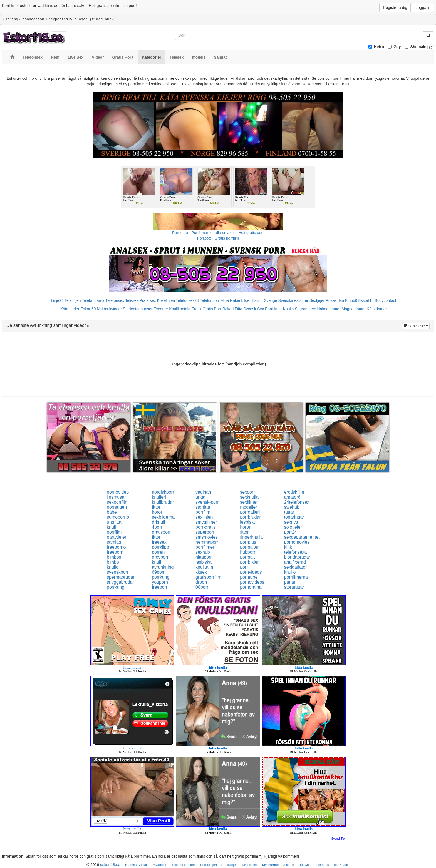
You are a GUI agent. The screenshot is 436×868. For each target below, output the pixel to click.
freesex (159, 542)
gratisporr (161, 532)
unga (200, 497)
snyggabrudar (120, 582)
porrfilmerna (296, 577)
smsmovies (207, 537)
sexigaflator (296, 567)
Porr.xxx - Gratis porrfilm (218, 238)
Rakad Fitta (232, 309)
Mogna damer (354, 309)
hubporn (248, 552)
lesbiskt (247, 522)
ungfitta (114, 522)
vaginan (203, 492)
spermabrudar (121, 577)
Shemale (418, 47)
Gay (397, 47)
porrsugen (117, 507)
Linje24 (57, 300)
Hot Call (304, 865)
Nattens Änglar (136, 865)
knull (111, 527)
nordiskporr (163, 492)
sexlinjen (204, 517)
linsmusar (116, 497)
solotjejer (293, 527)
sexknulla (249, 497)
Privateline (159, 865)
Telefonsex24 (188, 300)
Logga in (423, 8)
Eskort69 (88, 309)
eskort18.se (110, 865)
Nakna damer (329, 309)
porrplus (248, 542)
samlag (114, 542)
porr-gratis (206, 527)
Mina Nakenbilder (236, 300)
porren (158, 552)
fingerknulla (251, 537)
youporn (160, 582)
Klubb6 (351, 300)
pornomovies (297, 542)
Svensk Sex (254, 309)
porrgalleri (250, 512)
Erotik (196, 309)
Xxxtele (288, 865)
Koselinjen (166, 300)
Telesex (132, 300)
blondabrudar (297, 557)
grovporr (160, 557)
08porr (202, 587)
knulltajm (204, 567)
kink (288, 547)
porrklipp (160, 547)
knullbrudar (163, 502)
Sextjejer (317, 300)
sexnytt (291, 522)
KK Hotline (250, 865)
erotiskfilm (294, 492)
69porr (158, 572)
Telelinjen (73, 300)
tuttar (289, 512)
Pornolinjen (209, 865)
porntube (249, 577)
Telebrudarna (93, 300)
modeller (248, 507)
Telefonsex (115, 300)
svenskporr (118, 572)
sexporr (247, 492)
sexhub (203, 552)
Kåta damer (377, 309)
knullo (113, 567)
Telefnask (322, 865)
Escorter (161, 309)
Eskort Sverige (265, 300)
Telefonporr (210, 300)
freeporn (115, 552)
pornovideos (252, 582)
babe (112, 512)
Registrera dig (395, 8)
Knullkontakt (180, 309)
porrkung (161, 577)
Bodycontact (386, 300)
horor (157, 512)
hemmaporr (207, 542)
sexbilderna (163, 517)
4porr (157, 527)
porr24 (291, 532)
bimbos (114, 557)
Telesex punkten (184, 865)
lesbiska (204, 562)
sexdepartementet (302, 537)
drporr (201, 582)
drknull (158, 522)
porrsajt (247, 557)
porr (244, 567)
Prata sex (148, 300)
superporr (205, 532)
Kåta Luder (70, 309)
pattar (290, 582)
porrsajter (249, 547)
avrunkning (163, 567)
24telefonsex (297, 502)
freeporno (116, 547)
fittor (156, 507)
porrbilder (249, 562)
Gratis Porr (212, 309)
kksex (201, 572)
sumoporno (118, 517)
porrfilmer (205, 547)
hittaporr (204, 557)
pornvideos (251, 572)
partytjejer (117, 537)
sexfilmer (249, 502)
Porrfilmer (273, 309)
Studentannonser (138, 309)
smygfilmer (206, 522)
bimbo (113, 562)
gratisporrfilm (208, 577)
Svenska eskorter (293, 300)
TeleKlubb (341, 865)
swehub (292, 507)
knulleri (159, 497)
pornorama (251, 587)
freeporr (160, 587)
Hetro (379, 47)
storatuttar (294, 587)
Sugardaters (305, 309)
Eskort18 (366, 300)
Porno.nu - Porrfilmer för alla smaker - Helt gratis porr (218, 233)
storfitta (203, 507)
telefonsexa (296, 552)
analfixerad (295, 562)
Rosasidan (335, 300)
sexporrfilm (118, 502)
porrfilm (203, 512)
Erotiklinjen (230, 865)
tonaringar (294, 517)
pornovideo (118, 492)
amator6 (292, 497)
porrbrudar (250, 517)
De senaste (417, 326)
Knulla (288, 309)
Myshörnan (270, 865)
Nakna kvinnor (109, 309)
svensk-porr (207, 502)
